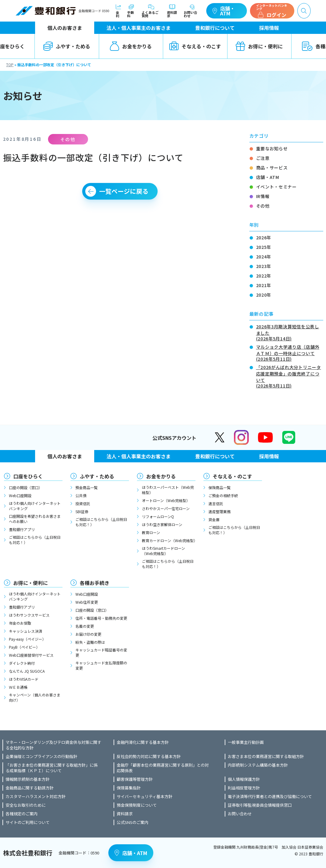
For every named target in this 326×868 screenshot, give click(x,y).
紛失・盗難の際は (90, 642)
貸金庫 (214, 519)
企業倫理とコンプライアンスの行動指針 (41, 756)
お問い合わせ (192, 11)
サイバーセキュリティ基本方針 (145, 797)
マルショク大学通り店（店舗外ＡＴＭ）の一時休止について (290, 352)
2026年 (264, 237)
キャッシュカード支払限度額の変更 (101, 665)
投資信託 (83, 503)
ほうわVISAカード (24, 679)
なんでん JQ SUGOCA (27, 671)
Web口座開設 (20, 495)
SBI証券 (82, 511)
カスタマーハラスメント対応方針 (36, 797)
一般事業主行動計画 (246, 742)
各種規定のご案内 (22, 814)
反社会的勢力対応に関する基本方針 (149, 756)
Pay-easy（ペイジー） (27, 639)
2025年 (264, 247)
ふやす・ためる (67, 46)
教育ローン (151, 532)
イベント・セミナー (276, 187)
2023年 (264, 266)
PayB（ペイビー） (24, 647)
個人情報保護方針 (244, 779)
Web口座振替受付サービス (31, 655)
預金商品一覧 (87, 487)
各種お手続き (95, 583)
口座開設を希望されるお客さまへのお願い (35, 519)
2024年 (264, 257)
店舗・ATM (224, 11)
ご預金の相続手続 (223, 495)
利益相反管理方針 (244, 788)
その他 (263, 206)
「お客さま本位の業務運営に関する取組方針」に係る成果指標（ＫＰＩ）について (52, 768)
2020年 (264, 295)
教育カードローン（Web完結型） (169, 540)
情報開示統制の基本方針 (28, 779)
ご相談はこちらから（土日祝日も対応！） (35, 540)
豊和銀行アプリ (22, 529)
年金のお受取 (20, 623)
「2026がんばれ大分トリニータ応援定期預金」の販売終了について (290, 376)
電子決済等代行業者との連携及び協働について (270, 797)
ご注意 (263, 158)
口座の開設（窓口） (26, 487)
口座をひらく (28, 476)
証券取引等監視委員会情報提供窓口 (260, 805)
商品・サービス (272, 168)
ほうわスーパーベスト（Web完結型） (168, 490)
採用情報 (269, 28)
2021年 (264, 285)
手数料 (131, 11)
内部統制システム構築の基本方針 (258, 765)
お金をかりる (131, 46)
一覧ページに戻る (124, 191)
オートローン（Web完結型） (166, 500)
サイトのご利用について (28, 822)
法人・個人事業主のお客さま (139, 28)
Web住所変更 (87, 602)
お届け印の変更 (88, 634)
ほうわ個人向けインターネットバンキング (35, 506)
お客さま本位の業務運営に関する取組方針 (266, 756)
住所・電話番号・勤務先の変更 (101, 618)
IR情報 (263, 196)
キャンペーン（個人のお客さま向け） (35, 697)
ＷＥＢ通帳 (18, 687)
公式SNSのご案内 (133, 822)
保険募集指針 (129, 788)
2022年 (264, 276)
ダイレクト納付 (22, 663)
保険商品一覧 (219, 487)
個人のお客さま (65, 28)
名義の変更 (85, 626)
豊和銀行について (215, 28)
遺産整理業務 (219, 511)
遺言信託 (216, 503)
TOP (10, 65)
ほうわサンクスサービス (29, 615)
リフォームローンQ (158, 516)
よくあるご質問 (151, 11)
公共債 (81, 495)
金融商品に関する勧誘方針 (30, 788)
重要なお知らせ (272, 148)
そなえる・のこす (195, 46)
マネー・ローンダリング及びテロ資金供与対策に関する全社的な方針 (53, 745)
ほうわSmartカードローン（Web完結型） (163, 551)
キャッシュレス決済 (26, 631)
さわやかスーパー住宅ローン (166, 508)
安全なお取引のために (26, 805)
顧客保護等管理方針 (135, 779)
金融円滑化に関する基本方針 (143, 742)
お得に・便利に (259, 46)
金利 (119, 11)
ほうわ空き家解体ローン (162, 524)
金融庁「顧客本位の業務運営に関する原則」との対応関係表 (163, 768)
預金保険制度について (137, 805)
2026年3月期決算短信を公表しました (290, 332)
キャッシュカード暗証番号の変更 (101, 652)
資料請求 (172, 11)
